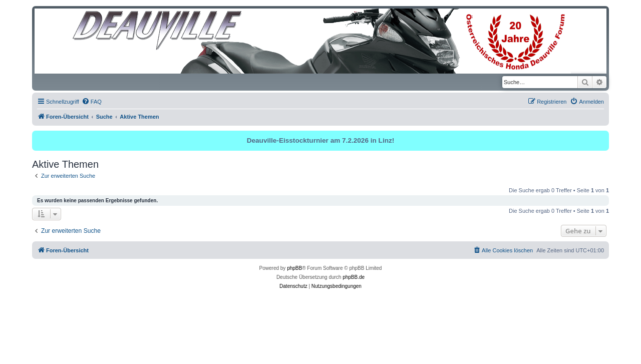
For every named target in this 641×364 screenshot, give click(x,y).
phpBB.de (354, 277)
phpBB (294, 268)
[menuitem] (92, 102)
